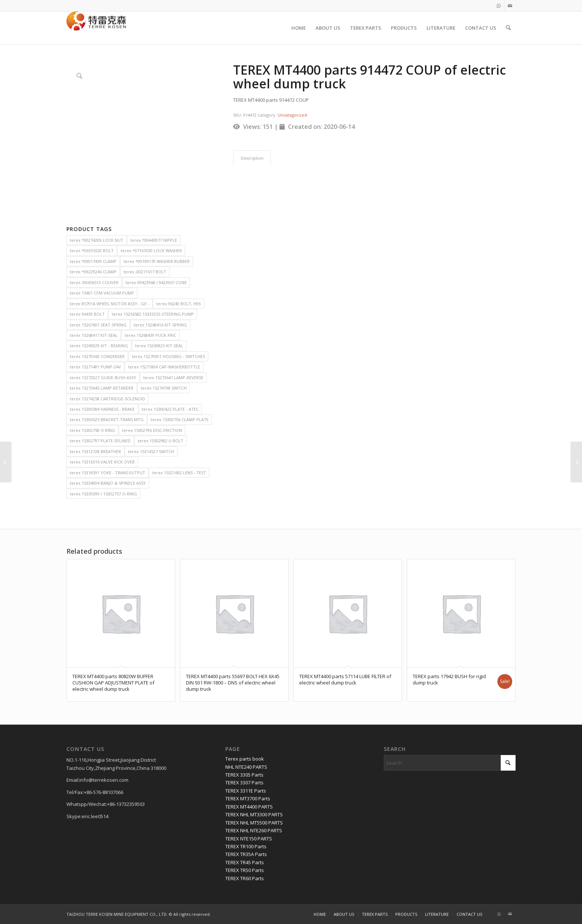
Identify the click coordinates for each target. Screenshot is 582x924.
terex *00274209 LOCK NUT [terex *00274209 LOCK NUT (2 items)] (97, 240)
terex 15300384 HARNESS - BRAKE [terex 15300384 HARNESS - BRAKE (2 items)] (102, 409)
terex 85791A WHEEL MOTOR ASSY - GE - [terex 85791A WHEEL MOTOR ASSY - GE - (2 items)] (109, 304)
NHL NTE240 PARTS (246, 767)
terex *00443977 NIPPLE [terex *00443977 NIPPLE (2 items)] (154, 240)
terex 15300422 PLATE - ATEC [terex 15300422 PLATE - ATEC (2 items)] (170, 409)
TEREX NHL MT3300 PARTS (254, 814)
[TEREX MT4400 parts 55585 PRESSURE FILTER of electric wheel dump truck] (6, 462)
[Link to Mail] (510, 6)
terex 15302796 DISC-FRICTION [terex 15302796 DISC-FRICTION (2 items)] (152, 430)
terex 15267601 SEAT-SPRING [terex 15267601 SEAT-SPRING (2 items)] (98, 325)
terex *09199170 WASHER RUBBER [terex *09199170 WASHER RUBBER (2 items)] (157, 261)
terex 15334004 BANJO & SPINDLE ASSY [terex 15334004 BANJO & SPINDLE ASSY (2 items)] (108, 483)
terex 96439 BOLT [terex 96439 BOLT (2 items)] (87, 314)
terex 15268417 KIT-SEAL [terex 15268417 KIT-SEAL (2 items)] (94, 335)
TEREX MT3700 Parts (248, 798)
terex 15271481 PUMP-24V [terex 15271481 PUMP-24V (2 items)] (95, 367)
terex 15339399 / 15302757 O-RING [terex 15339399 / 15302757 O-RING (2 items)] (103, 494)
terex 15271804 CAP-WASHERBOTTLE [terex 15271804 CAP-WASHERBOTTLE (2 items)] (164, 367)
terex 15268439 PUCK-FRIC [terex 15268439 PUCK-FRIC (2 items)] (151, 335)
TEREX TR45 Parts (245, 862)
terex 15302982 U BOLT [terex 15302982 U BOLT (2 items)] (161, 441)
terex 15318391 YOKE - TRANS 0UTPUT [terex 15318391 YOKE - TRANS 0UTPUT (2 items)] (107, 473)
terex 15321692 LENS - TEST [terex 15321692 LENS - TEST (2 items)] (179, 473)
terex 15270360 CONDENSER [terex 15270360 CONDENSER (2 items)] (97, 356)
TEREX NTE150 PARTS (249, 839)
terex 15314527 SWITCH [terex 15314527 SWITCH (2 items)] (151, 451)
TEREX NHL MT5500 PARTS (254, 823)
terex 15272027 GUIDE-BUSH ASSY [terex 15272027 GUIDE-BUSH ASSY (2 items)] (103, 378)
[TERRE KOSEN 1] (96, 28)
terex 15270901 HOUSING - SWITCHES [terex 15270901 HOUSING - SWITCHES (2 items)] (168, 356)
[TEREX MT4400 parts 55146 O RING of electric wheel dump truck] (576, 462)
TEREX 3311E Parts (246, 791)
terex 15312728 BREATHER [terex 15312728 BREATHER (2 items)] (95, 451)
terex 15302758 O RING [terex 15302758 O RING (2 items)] (92, 430)
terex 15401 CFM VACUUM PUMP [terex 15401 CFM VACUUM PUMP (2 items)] (102, 293)
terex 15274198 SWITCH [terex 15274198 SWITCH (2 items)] (164, 388)
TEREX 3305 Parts (244, 775)
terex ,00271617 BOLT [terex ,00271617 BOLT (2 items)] (145, 272)
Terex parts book (245, 759)
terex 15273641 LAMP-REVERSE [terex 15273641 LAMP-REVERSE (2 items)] (173, 378)
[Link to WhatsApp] (499, 6)
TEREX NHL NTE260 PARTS (254, 830)
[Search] (508, 28)
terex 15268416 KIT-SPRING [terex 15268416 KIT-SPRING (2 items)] (160, 325)
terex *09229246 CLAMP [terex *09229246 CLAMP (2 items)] (93, 272)
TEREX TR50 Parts (245, 870)
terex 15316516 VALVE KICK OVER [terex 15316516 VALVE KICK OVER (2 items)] (102, 462)
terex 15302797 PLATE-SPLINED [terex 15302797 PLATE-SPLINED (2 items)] (100, 441)
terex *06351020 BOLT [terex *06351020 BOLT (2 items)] (92, 250)
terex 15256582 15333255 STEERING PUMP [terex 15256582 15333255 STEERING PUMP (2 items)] (153, 314)
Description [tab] (252, 158)
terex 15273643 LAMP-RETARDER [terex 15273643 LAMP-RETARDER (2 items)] (102, 388)
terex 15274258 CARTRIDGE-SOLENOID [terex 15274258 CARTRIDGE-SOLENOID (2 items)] (107, 399)
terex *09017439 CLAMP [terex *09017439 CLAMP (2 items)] (93, 261)
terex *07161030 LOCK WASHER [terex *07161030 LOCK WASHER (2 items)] (151, 250)
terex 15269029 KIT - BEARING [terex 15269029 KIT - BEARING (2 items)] (99, 346)
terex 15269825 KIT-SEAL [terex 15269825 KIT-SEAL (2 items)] (159, 346)
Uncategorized (292, 115)
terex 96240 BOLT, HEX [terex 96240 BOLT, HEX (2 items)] (179, 304)
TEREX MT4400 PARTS (249, 807)
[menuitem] (299, 28)
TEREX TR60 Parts (245, 878)
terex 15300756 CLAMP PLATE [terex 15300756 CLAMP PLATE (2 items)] (180, 419)
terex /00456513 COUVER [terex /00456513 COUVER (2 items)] (94, 282)
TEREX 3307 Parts (244, 783)
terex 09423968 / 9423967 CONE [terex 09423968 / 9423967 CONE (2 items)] (156, 282)
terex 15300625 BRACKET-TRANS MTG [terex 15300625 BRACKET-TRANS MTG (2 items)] (107, 419)
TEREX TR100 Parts (246, 846)
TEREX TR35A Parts (246, 854)
